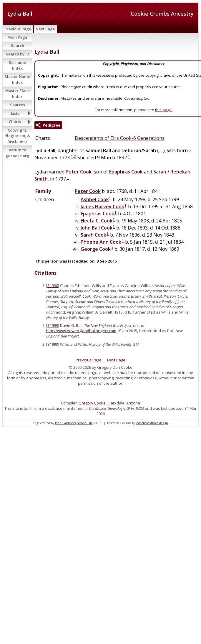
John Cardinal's (65, 423)
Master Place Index (18, 94)
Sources (18, 105)
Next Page (45, 29)
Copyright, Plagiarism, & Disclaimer (17, 136)
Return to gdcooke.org (17, 153)
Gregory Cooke (92, 403)
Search (18, 45)
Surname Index (17, 65)
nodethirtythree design (152, 423)
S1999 (53, 325)
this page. (164, 110)
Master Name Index (17, 79)
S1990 (53, 286)
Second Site (85, 423)
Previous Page (18, 29)
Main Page (17, 37)
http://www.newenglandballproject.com (81, 331)
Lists (15, 113)
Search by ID (18, 54)
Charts (15, 122)
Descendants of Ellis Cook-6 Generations (120, 138)
